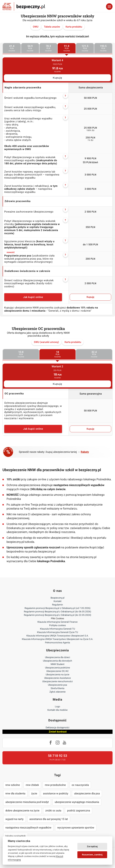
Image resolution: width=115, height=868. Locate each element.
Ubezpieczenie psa (57, 685)
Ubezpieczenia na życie (57, 675)
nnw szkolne (13, 785)
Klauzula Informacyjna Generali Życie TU (57, 632)
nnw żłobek (32, 785)
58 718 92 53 (57, 756)
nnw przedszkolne (55, 785)
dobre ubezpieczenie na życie (22, 811)
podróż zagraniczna (78, 811)
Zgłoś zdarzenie (57, 692)
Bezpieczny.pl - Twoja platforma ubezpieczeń (24, 6)
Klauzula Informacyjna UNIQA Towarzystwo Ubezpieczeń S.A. (57, 636)
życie (34, 793)
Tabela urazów (52, 27)
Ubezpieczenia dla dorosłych (57, 661)
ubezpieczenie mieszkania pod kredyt (27, 802)
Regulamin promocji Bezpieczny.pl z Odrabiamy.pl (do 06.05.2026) (57, 612)
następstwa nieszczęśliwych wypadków (28, 828)
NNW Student (57, 664)
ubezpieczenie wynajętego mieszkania (77, 802)
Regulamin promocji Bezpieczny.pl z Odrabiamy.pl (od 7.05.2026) (57, 608)
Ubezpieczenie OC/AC (57, 671)
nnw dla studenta (15, 793)
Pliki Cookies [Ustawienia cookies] (58, 619)
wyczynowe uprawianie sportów (76, 828)
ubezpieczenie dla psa (87, 793)
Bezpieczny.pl (57, 598)
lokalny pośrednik (16, 836)
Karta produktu (74, 27)
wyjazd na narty (14, 819)
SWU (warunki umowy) (46, 342)
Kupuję (57, 78)
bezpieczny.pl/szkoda (20, 542)
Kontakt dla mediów (58, 710)
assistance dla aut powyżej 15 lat (49, 819)
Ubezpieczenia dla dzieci (57, 657)
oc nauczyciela (80, 785)
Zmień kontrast (58, 732)
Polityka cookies (57, 625)
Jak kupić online (33, 297)
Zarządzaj (92, 846)
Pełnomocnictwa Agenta (57, 643)
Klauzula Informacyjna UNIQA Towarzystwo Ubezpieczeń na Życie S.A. (58, 639)
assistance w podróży (56, 793)
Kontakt (57, 601)
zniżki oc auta (53, 811)
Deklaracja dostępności (57, 728)
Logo (57, 707)
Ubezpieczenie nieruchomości (58, 682)
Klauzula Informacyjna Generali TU (57, 629)
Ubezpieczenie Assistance (57, 678)
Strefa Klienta (58, 688)
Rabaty (85, 452)
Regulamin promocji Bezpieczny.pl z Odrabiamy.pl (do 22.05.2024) (57, 615)
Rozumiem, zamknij (92, 855)
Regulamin (57, 605)
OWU (36, 27)
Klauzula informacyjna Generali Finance (57, 622)
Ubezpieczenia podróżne (57, 668)
